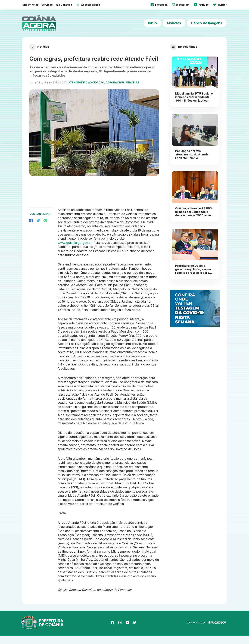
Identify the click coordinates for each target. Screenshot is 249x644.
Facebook (159, 5)
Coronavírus (115, 91)
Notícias (174, 23)
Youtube (201, 5)
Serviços (47, 5)
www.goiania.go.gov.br (75, 251)
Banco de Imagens (207, 23)
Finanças (133, 91)
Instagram (181, 5)
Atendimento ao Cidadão (86, 91)
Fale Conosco (63, 5)
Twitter (220, 5)
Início (152, 23)
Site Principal (31, 5)
